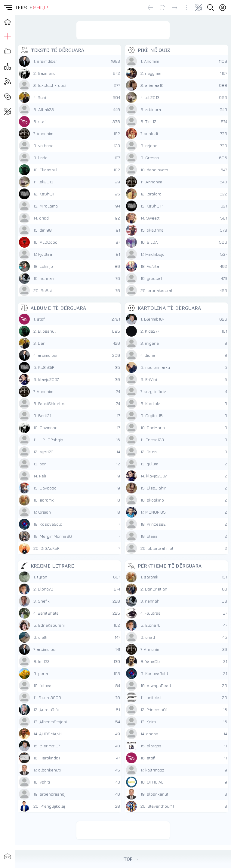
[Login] (223, 8)
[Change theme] (199, 8)
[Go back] (150, 8)
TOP (131, 859)
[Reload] (162, 8)
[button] (8, 8)
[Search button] (211, 8)
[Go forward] (174, 8)
